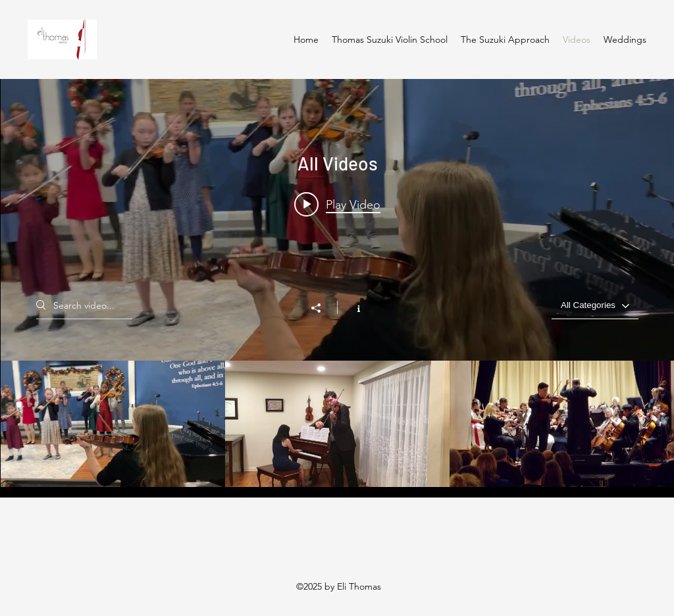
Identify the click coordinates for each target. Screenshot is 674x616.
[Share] (323, 308)
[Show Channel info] (352, 307)
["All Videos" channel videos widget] (337, 283)
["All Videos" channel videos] (337, 424)
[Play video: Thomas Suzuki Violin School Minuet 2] (337, 204)
